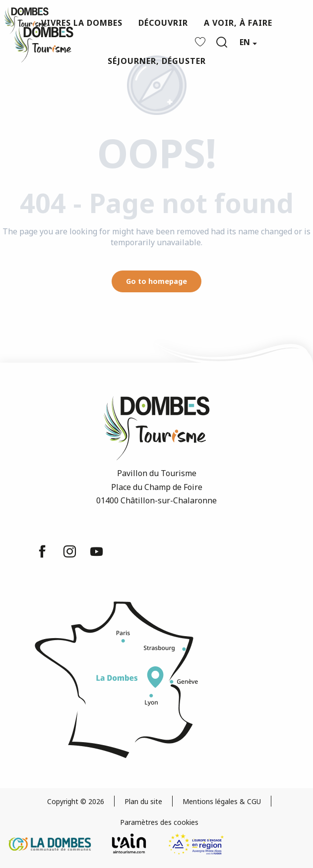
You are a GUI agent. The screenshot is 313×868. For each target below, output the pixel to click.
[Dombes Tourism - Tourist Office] (26, 21)
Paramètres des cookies (159, 822)
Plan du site (143, 801)
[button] (222, 42)
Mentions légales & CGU (222, 801)
